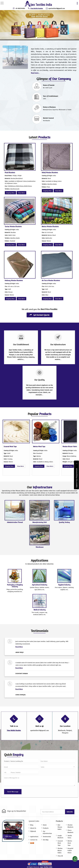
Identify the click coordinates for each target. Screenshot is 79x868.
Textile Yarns (70, 837)
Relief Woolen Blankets (50, 173)
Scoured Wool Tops (10, 446)
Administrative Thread (15, 522)
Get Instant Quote (40, 315)
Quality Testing (64, 522)
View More (21, 193)
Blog (32, 825)
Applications (34, 837)
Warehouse (40, 547)
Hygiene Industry (64, 585)
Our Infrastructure (47, 832)
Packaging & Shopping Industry (15, 586)
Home (45, 825)
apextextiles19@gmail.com (57, 8)
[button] (37, 8)
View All (60, 856)
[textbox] (21, 761)
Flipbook (33, 831)
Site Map (46, 840)
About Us (33, 828)
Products (46, 828)
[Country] (58, 767)
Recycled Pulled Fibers (70, 850)
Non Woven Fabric (60, 827)
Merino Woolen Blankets (50, 226)
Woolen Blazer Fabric (70, 446)
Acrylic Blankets (60, 837)
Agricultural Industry (40, 585)
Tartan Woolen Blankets (13, 226)
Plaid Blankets (10, 173)
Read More (19, 647)
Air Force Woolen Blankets (51, 280)
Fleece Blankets (70, 831)
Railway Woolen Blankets (14, 280)
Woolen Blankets (70, 826)
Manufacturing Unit (40, 522)
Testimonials (47, 837)
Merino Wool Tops (39, 446)
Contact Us (34, 840)
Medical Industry (40, 610)
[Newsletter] (53, 812)
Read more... (35, 73)
